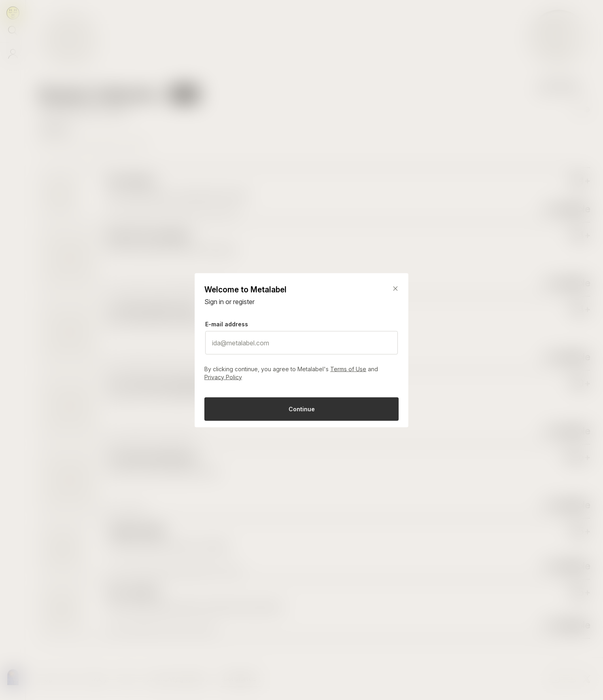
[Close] (395, 288)
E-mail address (227, 324)
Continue (302, 409)
